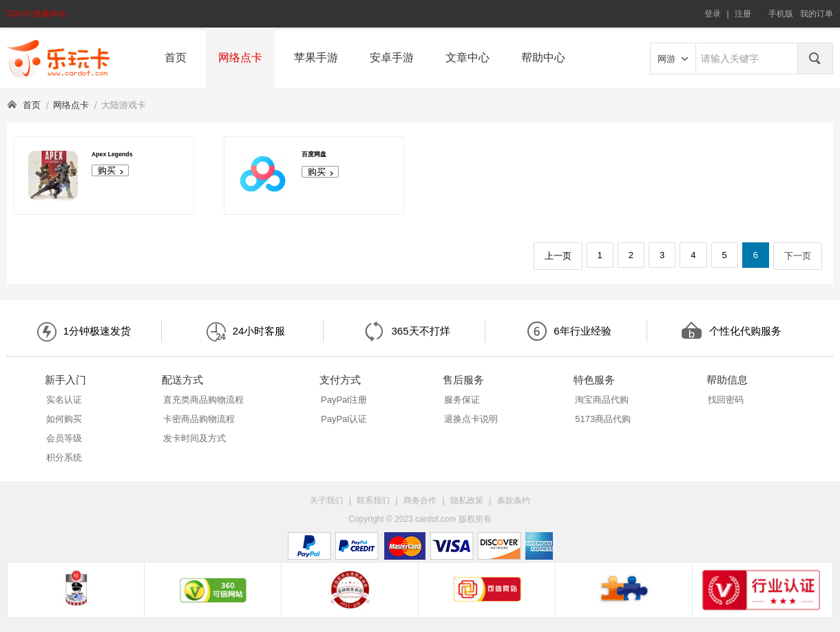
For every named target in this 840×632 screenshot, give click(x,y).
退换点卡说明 (471, 419)
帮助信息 (727, 380)
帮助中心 (543, 57)
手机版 (781, 14)
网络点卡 (240, 57)
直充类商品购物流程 (203, 400)
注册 (743, 14)
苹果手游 (316, 57)
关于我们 (326, 501)
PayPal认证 (344, 419)
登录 (713, 14)
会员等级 (64, 438)
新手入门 (65, 380)
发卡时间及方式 (195, 438)
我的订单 (817, 14)
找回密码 (726, 400)
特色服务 (594, 380)
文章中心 (468, 57)
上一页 (558, 256)
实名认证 (64, 400)
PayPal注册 (344, 400)
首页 (176, 57)
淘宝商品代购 (602, 400)
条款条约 (514, 501)
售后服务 (463, 380)
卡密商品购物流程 (199, 419)
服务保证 (462, 400)
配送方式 (182, 380)
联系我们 (373, 501)
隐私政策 (467, 501)
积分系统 (64, 457)
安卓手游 (392, 57)
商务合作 (420, 501)
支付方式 (340, 380)
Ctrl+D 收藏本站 (36, 14)
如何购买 (64, 419)
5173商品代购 (603, 419)
